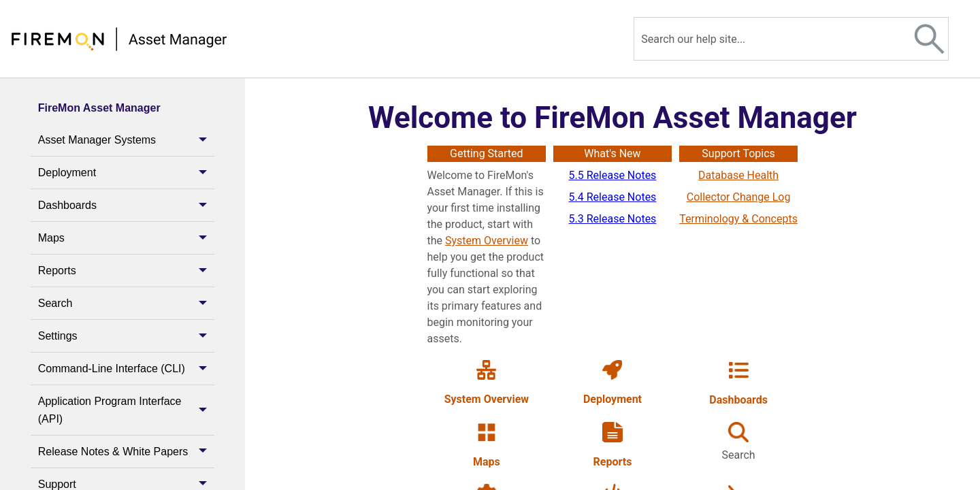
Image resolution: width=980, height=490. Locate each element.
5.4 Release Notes (613, 197)
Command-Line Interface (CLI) (126, 369)
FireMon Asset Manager (99, 108)
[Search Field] (791, 39)
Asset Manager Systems (126, 140)
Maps (126, 238)
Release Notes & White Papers (126, 452)
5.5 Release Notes (613, 175)
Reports (126, 271)
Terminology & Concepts (738, 219)
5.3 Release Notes (613, 219)
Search (126, 303)
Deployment (126, 173)
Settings (126, 336)
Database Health (738, 175)
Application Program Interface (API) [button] (126, 410)
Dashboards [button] (126, 205)
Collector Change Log (739, 197)
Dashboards (738, 400)
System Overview (487, 241)
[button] (930, 39)
